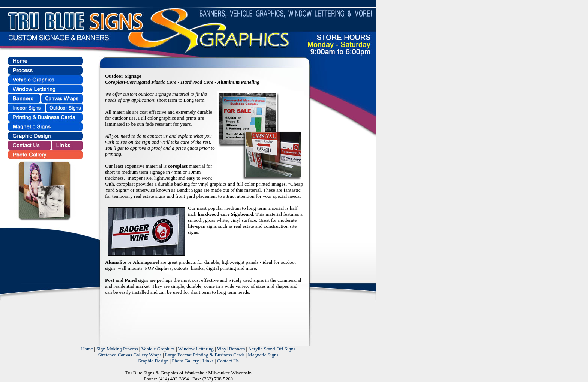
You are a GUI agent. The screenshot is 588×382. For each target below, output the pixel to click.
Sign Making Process (117, 349)
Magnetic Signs (263, 355)
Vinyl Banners (231, 349)
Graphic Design (153, 361)
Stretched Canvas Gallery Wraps (130, 355)
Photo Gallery (185, 361)
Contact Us (228, 361)
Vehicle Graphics (158, 349)
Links (208, 361)
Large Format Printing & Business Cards (205, 355)
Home (87, 349)
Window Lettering (196, 349)
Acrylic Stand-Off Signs (272, 349)
